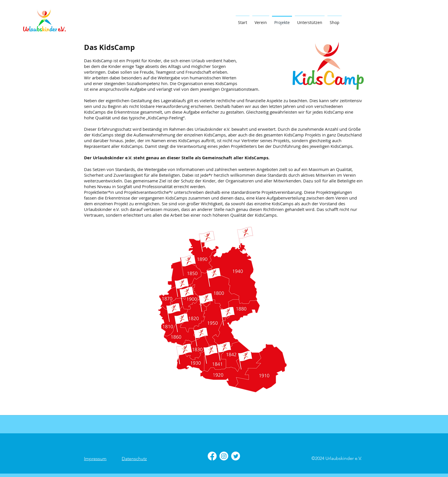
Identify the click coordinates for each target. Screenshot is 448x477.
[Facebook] (212, 456)
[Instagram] (224, 456)
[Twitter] (236, 456)
